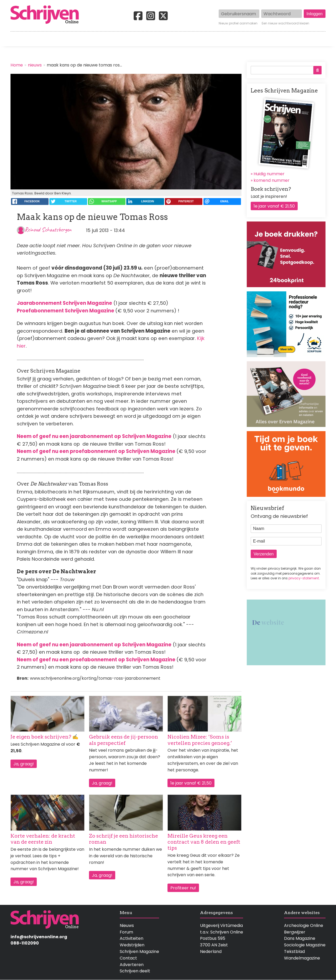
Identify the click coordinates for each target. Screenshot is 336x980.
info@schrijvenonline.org (39, 937)
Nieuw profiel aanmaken (238, 23)
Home (17, 39)
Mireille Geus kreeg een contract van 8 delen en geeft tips (204, 842)
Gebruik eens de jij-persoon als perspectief (124, 740)
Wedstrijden (150, 39)
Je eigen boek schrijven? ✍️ (44, 737)
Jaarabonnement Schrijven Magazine (64, 303)
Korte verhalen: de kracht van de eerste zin (43, 839)
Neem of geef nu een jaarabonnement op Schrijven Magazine (94, 436)
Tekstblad (294, 951)
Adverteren (132, 965)
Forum (126, 932)
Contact (317, 39)
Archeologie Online (304, 925)
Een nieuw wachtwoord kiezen (285, 23)
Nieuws (127, 925)
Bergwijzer (295, 932)
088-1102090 (25, 943)
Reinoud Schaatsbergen (48, 229)
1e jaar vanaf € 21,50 (191, 783)
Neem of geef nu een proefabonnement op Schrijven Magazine (96, 451)
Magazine (244, 39)
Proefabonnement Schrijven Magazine (65, 311)
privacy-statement (304, 578)
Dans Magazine (300, 938)
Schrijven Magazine (139, 951)
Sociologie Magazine (305, 945)
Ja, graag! (24, 764)
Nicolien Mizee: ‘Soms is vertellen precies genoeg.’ (200, 740)
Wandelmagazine (302, 958)
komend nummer (272, 180)
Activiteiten (199, 39)
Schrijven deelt (135, 971)
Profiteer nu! (183, 888)
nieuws (35, 65)
